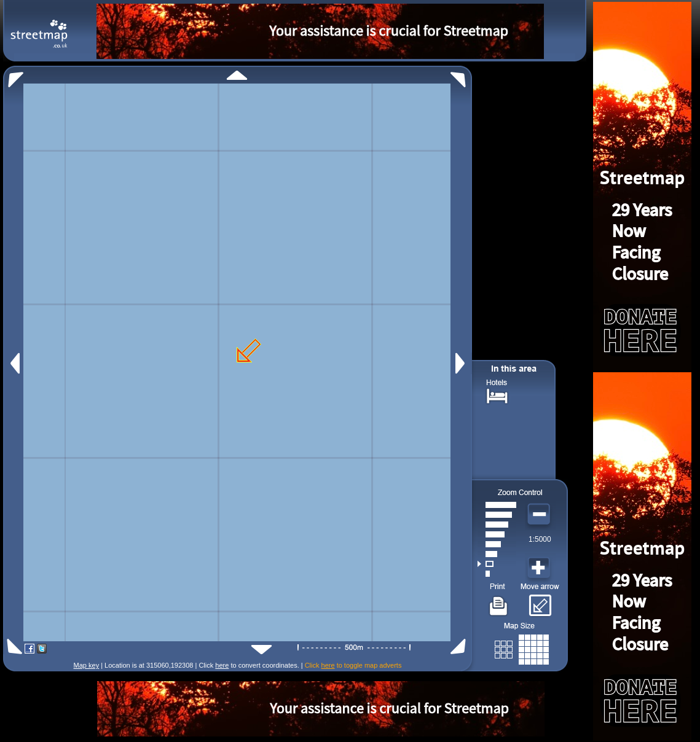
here (222, 665)
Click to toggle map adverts (353, 665)
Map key (87, 665)
